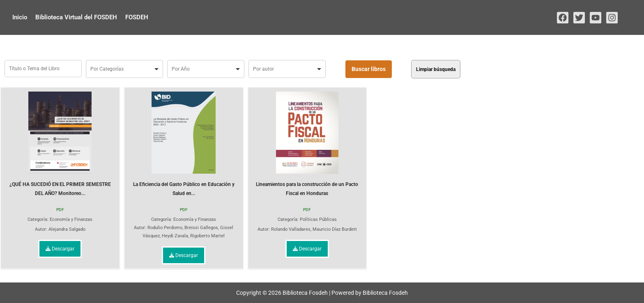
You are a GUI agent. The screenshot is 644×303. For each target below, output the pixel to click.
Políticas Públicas (318, 219)
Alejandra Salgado (67, 229)
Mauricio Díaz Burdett (335, 229)
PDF (60, 210)
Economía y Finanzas (71, 219)
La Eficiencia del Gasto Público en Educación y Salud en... (184, 144)
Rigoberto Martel (207, 236)
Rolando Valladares (291, 229)
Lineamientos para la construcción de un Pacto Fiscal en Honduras (307, 144)
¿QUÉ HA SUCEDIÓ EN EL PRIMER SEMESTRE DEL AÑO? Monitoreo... (60, 144)
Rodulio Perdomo (165, 228)
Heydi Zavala (175, 236)
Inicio (20, 17)
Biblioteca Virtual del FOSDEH (76, 17)
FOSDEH (137, 17)
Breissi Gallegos (201, 228)
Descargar (60, 249)
